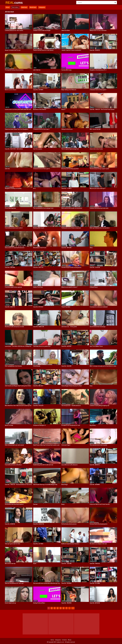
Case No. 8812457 (38, 386)
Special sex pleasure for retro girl (14, 583)
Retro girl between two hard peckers (100, 228)
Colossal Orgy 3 (66, 445)
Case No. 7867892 (66, 603)
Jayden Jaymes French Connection (71, 50)
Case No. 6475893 (38, 90)
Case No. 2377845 (38, 544)
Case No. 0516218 (38, 406)
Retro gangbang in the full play (13, 366)
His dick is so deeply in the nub (98, 544)
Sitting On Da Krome (67, 129)
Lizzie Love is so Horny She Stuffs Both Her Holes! (19, 109)
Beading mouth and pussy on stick (14, 327)
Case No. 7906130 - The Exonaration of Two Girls (18, 485)
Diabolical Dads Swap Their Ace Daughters (17, 129)
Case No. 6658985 (95, 485)
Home (8, 7)
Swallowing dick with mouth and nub (43, 465)
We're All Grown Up (10, 563)
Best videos (15, 7)
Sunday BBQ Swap (66, 70)
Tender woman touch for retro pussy (43, 50)
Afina (91, 248)
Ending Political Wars (39, 603)
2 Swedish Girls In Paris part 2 (41, 169)
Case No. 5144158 (95, 267)
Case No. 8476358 (95, 603)
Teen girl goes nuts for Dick (12, 544)
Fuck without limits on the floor (13, 465)
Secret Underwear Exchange (98, 327)
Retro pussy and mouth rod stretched (72, 208)
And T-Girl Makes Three (96, 346)
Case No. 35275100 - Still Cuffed (14, 149)
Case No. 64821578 (39, 327)
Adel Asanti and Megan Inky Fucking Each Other (18, 386)
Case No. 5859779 (10, 307)
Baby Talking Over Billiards (69, 90)
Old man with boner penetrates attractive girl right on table (47, 583)
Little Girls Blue (66, 30)
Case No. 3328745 (95, 50)
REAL (10, 3)
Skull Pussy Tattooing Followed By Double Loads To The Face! (47, 445)
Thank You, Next (66, 307)
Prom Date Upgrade (10, 208)
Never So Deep (9, 425)
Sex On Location (38, 149)
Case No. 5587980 (10, 267)
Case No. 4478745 (10, 524)
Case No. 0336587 (66, 346)
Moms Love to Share (11, 90)
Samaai (35, 504)
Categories (42, 7)
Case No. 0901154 (38, 267)
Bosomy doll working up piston (70, 169)
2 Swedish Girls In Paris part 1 (41, 129)
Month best (33, 7)
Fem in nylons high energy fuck (70, 149)
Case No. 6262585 (66, 366)
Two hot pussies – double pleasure (71, 406)
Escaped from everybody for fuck (71, 425)
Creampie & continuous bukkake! (99, 307)
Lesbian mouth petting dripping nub (99, 406)
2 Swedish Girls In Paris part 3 (98, 90)
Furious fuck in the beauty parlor (99, 524)
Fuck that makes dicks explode (13, 287)
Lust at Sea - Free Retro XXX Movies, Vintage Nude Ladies (19, 346)
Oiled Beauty (37, 366)
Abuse (70, 640)
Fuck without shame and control (14, 228)
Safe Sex (7, 169)
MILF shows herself (95, 129)
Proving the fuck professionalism (14, 70)
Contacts (64, 640)
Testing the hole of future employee (71, 228)
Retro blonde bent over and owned (14, 445)
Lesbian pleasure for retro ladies (14, 30)
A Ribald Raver (94, 287)
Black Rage (65, 485)
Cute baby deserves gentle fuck (42, 346)
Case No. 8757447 (38, 307)
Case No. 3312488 (95, 583)
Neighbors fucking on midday (13, 188)
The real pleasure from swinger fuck (43, 208)
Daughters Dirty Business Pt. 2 (98, 70)
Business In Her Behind (40, 109)
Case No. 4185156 (95, 563)
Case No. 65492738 (39, 524)
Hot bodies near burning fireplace (14, 504)
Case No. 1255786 (66, 563)
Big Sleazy (93, 425)
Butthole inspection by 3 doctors (70, 544)
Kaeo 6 (63, 109)
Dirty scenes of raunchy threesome (15, 248)
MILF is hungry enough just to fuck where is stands (103, 366)
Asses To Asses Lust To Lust (13, 50)
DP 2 (34, 188)
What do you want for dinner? (69, 287)
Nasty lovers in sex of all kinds (98, 30)
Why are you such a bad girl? (98, 188)
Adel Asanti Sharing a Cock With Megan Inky (45, 485)
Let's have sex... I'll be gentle (69, 327)
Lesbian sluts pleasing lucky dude (99, 208)
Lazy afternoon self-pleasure (69, 465)
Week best (24, 7)
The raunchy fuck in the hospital (98, 445)
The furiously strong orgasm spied (99, 169)
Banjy (63, 504)
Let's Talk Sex (37, 70)
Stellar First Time (38, 287)
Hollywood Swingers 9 (39, 425)
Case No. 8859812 (95, 465)
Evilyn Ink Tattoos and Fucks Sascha (100, 504)
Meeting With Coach (39, 228)
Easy (91, 386)
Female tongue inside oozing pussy (71, 267)
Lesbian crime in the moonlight (42, 30)
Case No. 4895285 (66, 248)
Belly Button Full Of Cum (40, 248)
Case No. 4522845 (66, 583)
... (70, 608)
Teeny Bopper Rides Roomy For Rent (72, 386)
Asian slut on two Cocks (96, 149)
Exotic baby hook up (10, 603)
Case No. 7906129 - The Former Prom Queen (102, 109)
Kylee (35, 563)
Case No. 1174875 (66, 188)
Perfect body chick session (69, 524)
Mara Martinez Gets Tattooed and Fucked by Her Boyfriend (19, 406)
